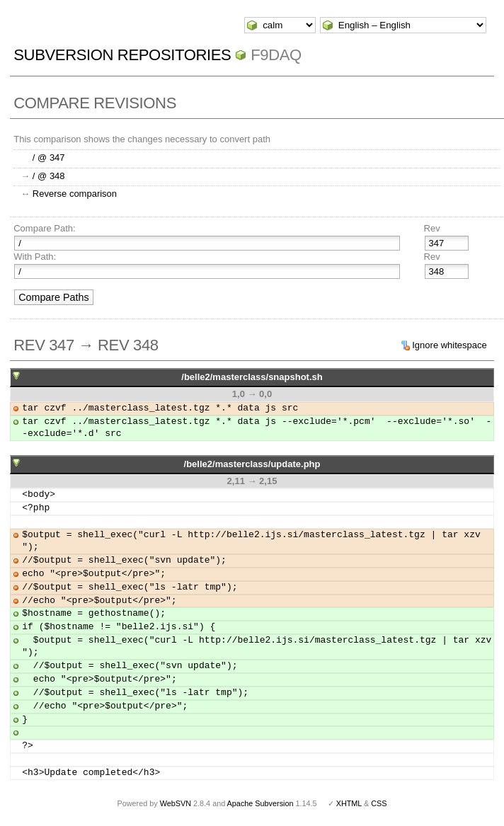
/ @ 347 (49, 157)
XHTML (349, 803)
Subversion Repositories (122, 55)
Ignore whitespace (449, 345)
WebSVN (176, 803)
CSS (379, 803)
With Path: (35, 257)
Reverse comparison (75, 194)
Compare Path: (44, 228)
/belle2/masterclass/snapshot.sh (252, 377)
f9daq (276, 55)
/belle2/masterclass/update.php (252, 464)
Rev (432, 228)
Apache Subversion (260, 803)
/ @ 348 (49, 176)
